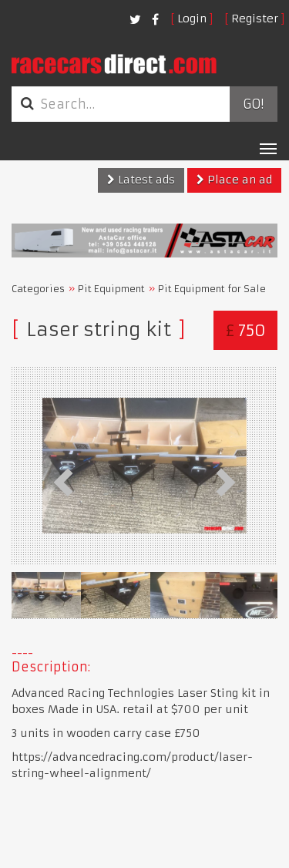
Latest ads (141, 180)
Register (255, 19)
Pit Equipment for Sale (212, 289)
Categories (38, 289)
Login (192, 19)
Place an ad (234, 180)
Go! (253, 104)
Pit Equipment (111, 289)
